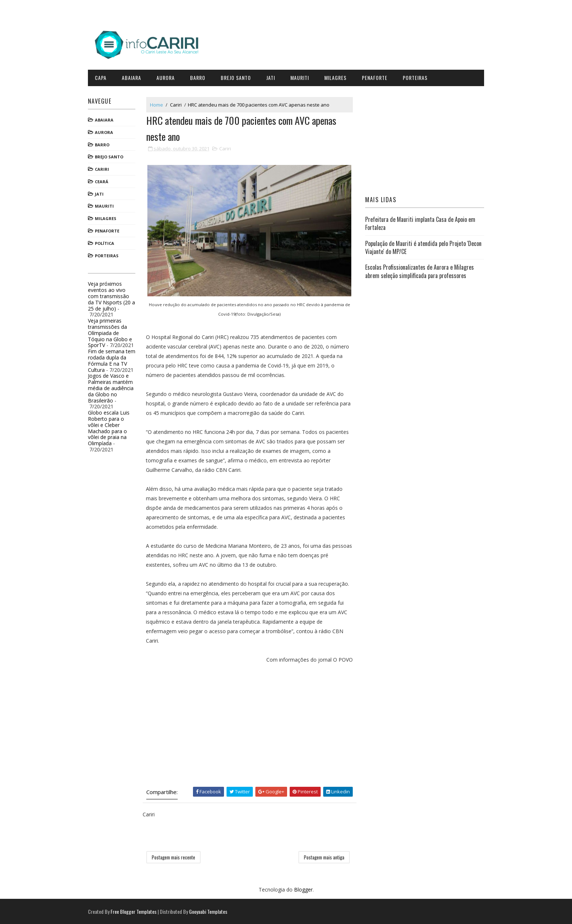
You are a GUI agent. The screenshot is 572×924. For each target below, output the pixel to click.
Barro (201, 76)
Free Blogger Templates (136, 911)
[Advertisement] (251, 724)
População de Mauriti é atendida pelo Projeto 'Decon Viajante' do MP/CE (422, 246)
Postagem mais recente (176, 856)
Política (107, 242)
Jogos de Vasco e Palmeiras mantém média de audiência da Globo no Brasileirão (114, 387)
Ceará (105, 180)
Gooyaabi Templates (211, 911)
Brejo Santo (239, 76)
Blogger (303, 889)
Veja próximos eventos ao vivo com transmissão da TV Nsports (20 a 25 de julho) (114, 295)
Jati (274, 76)
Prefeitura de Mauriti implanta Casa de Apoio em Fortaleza (419, 222)
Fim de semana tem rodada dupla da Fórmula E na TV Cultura (115, 359)
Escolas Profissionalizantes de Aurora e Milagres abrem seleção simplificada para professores (418, 270)
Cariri (105, 168)
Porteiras (418, 76)
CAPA (104, 76)
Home (159, 103)
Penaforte (378, 76)
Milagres (338, 76)
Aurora (169, 76)
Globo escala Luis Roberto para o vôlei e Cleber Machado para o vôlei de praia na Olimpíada (112, 427)
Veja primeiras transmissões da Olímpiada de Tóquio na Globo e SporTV (113, 332)
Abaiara (134, 76)
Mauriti (303, 76)
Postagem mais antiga (325, 856)
